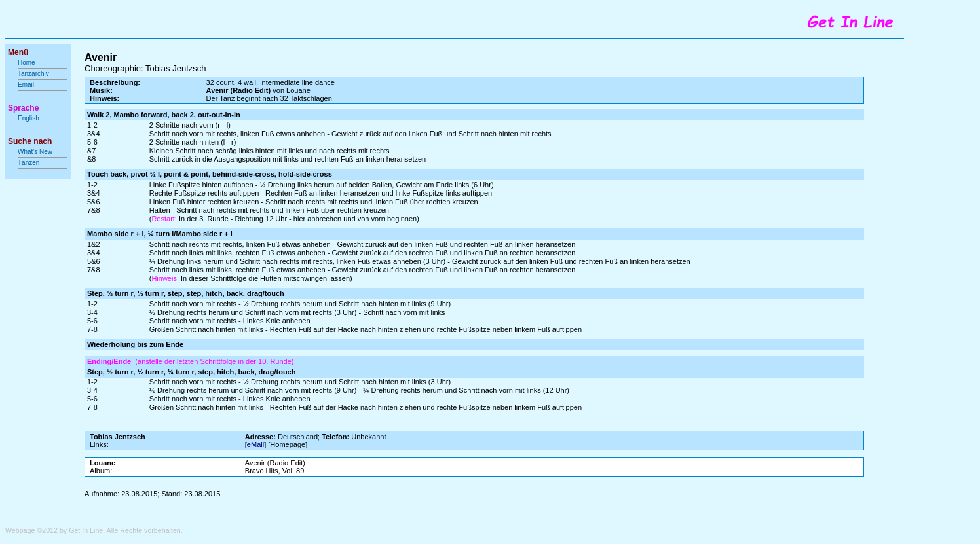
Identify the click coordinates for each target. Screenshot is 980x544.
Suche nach (30, 141)
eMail (255, 444)
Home (27, 63)
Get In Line (86, 530)
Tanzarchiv (33, 74)
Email (26, 85)
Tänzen (28, 163)
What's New (36, 152)
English (28, 118)
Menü (18, 52)
